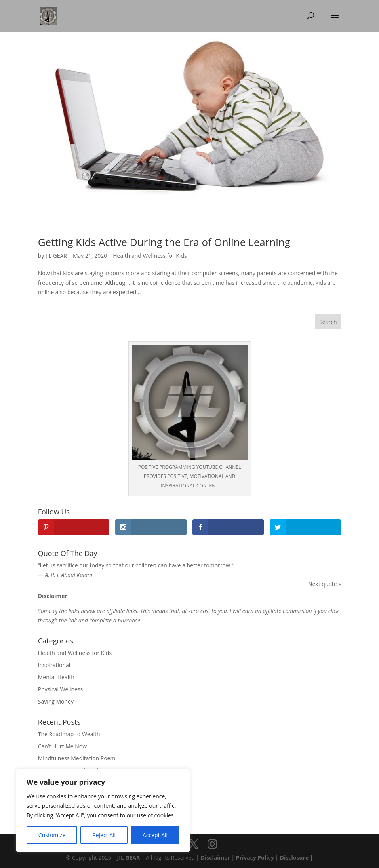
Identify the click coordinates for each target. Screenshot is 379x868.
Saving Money (56, 701)
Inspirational (54, 665)
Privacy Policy (255, 858)
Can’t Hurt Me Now (62, 746)
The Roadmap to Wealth (69, 734)
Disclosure (294, 858)
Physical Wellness (61, 689)
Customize (52, 835)
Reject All (104, 835)
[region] (103, 811)
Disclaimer (215, 858)
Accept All (155, 835)
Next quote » (325, 584)
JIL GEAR (56, 256)
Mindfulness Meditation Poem (77, 758)
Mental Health (56, 677)
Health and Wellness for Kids (150, 256)
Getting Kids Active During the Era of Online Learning (164, 242)
